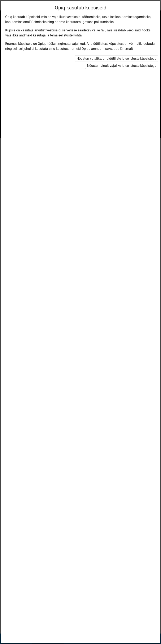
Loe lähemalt (123, 49)
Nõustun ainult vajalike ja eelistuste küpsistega (122, 66)
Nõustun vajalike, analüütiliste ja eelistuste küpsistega (116, 59)
